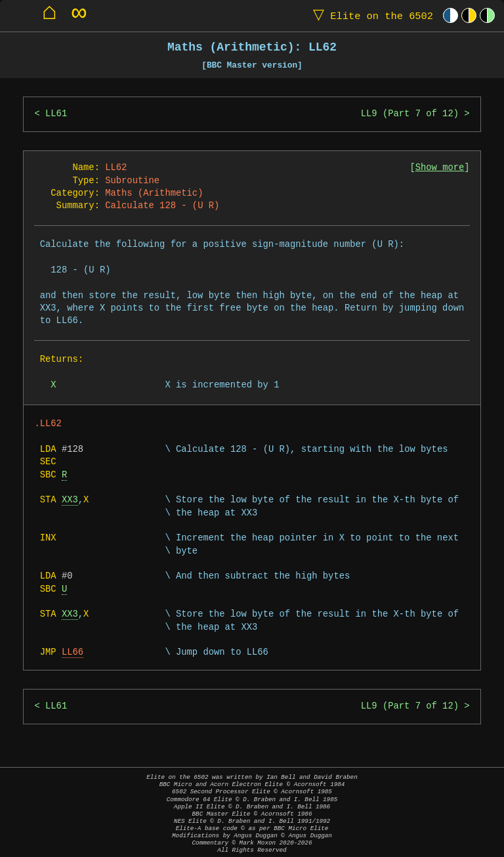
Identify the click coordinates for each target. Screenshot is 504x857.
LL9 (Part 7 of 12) (410, 114)
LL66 (73, 652)
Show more (440, 168)
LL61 (56, 114)
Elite (370, 15)
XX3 (70, 500)
